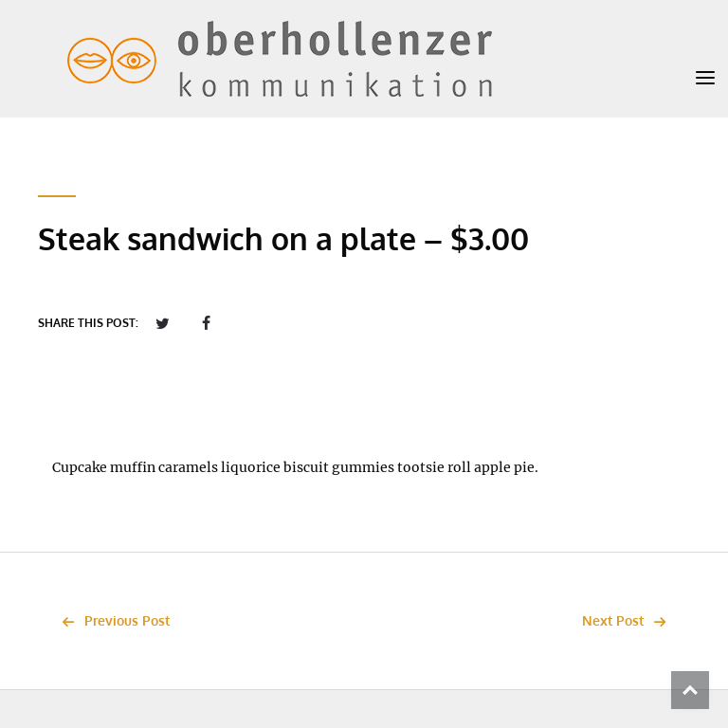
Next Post (629, 620)
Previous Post (111, 620)
